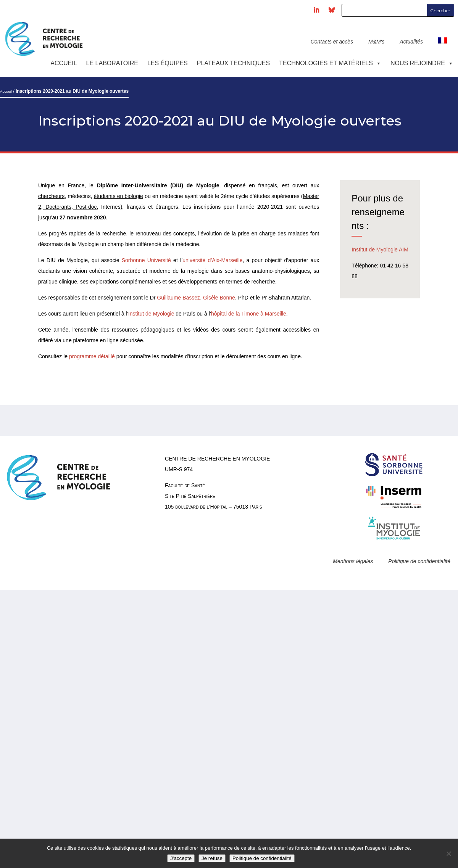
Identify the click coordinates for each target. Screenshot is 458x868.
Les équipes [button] (168, 63)
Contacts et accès (332, 42)
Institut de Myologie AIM (380, 250)
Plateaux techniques (233, 63)
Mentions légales (353, 561)
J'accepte (181, 858)
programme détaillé (92, 356)
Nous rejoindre (422, 63)
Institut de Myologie (151, 314)
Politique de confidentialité (419, 561)
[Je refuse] (448, 854)
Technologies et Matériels (330, 63)
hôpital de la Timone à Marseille (249, 314)
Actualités (411, 42)
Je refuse (212, 858)
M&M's (376, 42)
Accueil (64, 63)
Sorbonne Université (146, 260)
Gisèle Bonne (219, 298)
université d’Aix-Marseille (212, 260)
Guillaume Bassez (178, 298)
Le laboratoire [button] (112, 63)
